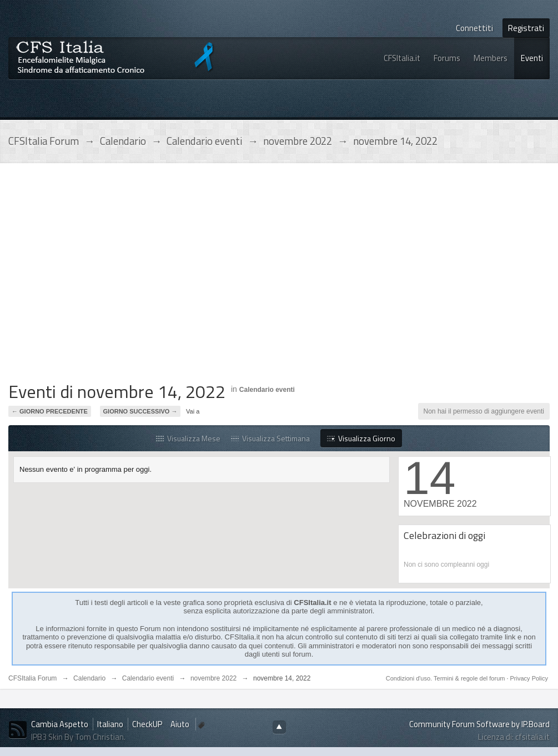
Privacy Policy (529, 678)
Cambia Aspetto (60, 724)
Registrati (526, 28)
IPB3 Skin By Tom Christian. (78, 737)
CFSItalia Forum (32, 678)
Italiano (110, 724)
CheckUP (147, 724)
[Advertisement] (104, 276)
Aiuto (181, 724)
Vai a (193, 411)
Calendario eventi (267, 390)
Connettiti (474, 28)
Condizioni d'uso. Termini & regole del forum (446, 678)
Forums (447, 58)
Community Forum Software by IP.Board (479, 724)
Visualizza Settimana (270, 438)
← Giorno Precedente (50, 411)
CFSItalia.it (402, 58)
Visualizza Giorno (361, 438)
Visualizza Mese (188, 438)
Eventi (532, 58)
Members (491, 58)
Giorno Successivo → (140, 411)
